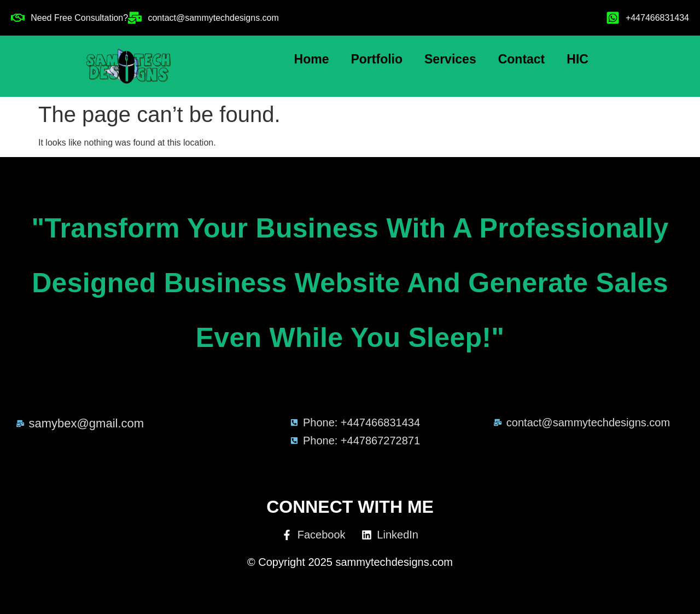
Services (450, 59)
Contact (522, 59)
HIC (577, 59)
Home (312, 59)
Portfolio (377, 59)
